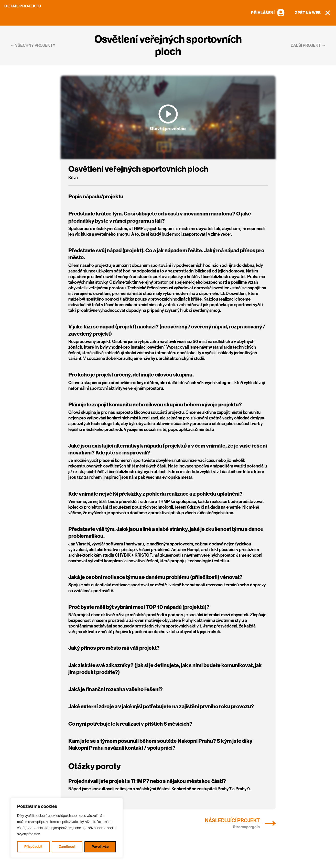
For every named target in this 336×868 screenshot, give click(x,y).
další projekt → (308, 45)
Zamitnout (67, 847)
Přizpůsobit (33, 847)
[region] (67, 828)
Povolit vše (100, 847)
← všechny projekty (33, 45)
